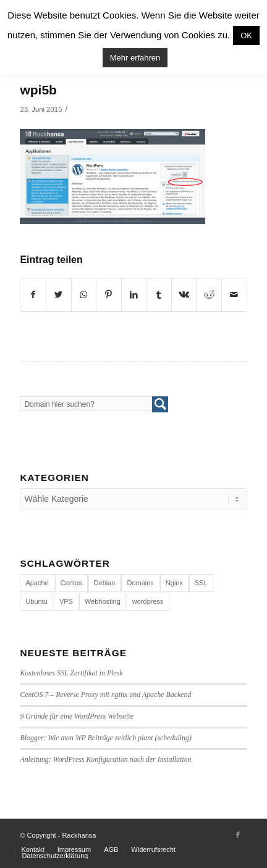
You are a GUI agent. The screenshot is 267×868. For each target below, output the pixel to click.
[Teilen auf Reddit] (209, 295)
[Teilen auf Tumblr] (159, 295)
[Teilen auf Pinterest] (109, 295)
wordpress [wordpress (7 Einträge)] (148, 601)
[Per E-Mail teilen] (234, 295)
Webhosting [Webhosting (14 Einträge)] (103, 601)
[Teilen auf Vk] (184, 295)
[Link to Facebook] (238, 835)
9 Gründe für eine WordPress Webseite (77, 716)
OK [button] (246, 35)
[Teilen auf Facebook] (33, 295)
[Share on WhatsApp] (84, 295)
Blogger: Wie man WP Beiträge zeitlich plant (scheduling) (106, 738)
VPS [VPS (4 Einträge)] (66, 601)
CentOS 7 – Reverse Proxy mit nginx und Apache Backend (105, 695)
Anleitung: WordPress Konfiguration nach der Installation (105, 759)
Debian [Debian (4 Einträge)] (105, 583)
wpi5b (38, 90)
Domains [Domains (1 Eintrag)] (140, 583)
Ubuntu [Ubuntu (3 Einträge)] (36, 601)
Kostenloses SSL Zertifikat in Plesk (71, 673)
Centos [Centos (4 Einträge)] (71, 583)
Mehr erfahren (135, 58)
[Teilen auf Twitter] (59, 295)
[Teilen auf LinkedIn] (134, 295)
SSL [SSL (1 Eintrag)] (201, 583)
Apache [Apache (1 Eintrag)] (37, 583)
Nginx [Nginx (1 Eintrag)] (174, 583)
